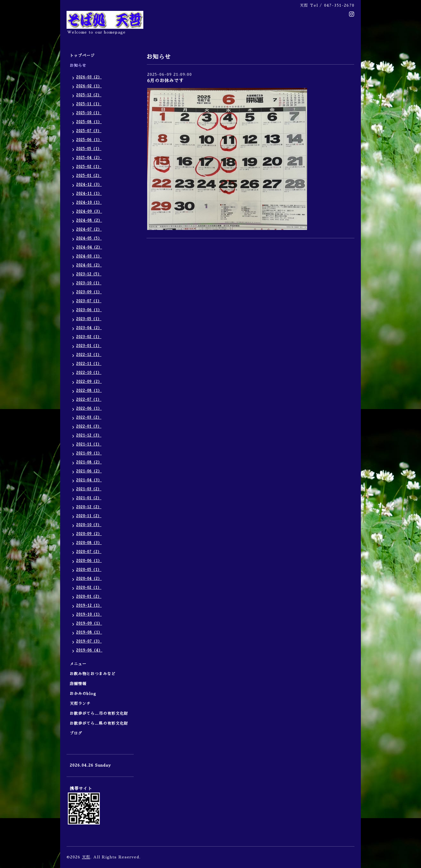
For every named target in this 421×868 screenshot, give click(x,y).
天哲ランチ (80, 704)
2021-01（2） (89, 498)
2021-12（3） (89, 435)
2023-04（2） (89, 328)
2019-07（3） (89, 641)
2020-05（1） (89, 570)
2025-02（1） (89, 167)
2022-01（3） (89, 426)
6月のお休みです (165, 81)
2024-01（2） (89, 265)
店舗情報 (78, 684)
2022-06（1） (89, 409)
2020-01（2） (89, 597)
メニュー (80, 664)
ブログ (76, 733)
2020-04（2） (89, 579)
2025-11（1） (89, 104)
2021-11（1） (89, 444)
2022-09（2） (89, 382)
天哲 (86, 857)
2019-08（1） (89, 632)
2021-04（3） (89, 480)
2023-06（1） (89, 310)
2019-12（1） (89, 606)
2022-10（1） (89, 373)
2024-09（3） (89, 212)
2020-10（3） (89, 525)
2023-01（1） (89, 346)
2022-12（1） (89, 355)
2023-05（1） (89, 319)
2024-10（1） (89, 203)
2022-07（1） (89, 400)
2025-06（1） (89, 140)
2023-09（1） (89, 292)
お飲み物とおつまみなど (93, 674)
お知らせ (78, 66)
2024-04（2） (89, 247)
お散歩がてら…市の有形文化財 (99, 714)
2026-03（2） (89, 77)
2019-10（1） (89, 615)
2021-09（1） (89, 453)
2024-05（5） (89, 238)
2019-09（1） (89, 623)
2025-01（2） (89, 176)
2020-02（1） (89, 588)
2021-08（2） (89, 462)
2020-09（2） (89, 534)
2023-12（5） (89, 274)
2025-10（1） (89, 113)
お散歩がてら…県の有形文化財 (99, 723)
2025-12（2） (89, 95)
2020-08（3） (89, 543)
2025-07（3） (89, 131)
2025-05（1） (89, 149)
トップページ (82, 56)
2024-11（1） (89, 194)
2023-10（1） (89, 283)
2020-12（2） (89, 507)
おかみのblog (83, 694)
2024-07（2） (89, 229)
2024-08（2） (89, 221)
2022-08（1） (89, 391)
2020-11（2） (89, 516)
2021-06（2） (89, 471)
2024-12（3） (89, 185)
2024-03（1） (89, 256)
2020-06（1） (89, 561)
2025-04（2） (89, 158)
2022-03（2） (89, 418)
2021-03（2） (89, 489)
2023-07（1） (89, 301)
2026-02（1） (89, 86)
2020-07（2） (89, 552)
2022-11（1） (89, 364)
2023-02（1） (89, 337)
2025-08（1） (89, 122)
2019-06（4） (89, 650)
